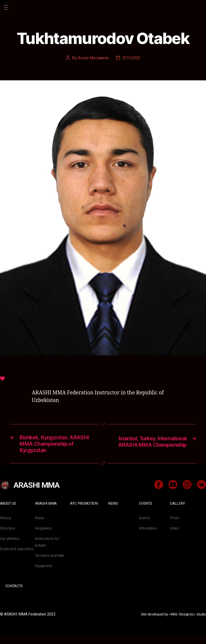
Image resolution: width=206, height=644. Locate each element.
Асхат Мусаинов (92, 58)
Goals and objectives (18, 558)
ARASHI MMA (46, 512)
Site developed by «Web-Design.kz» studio (170, 623)
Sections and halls (50, 565)
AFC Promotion (84, 512)
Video (175, 537)
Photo (175, 527)
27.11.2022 (131, 58)
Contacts (14, 595)
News (113, 512)
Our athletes (10, 548)
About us (8, 512)
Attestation (148, 537)
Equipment (44, 575)
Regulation (44, 537)
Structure (8, 537)
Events (146, 512)
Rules (40, 527)
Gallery (177, 512)
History (6, 527)
